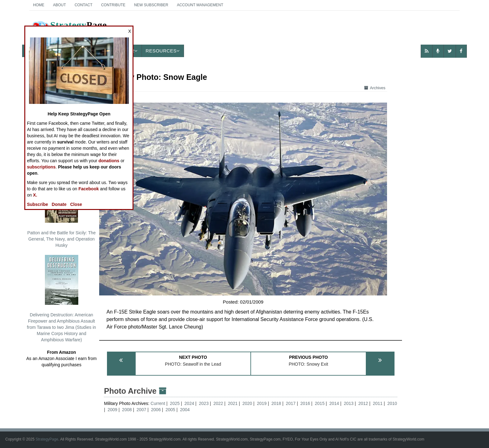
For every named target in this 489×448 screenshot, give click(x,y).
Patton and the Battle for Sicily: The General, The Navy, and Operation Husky (61, 210)
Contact (83, 5)
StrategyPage (47, 439)
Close (76, 204)
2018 (276, 403)
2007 (141, 410)
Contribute (113, 5)
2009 (112, 410)
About (59, 5)
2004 (185, 410)
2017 (291, 403)
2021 (233, 403)
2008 (127, 410)
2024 (189, 403)
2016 (305, 403)
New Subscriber (151, 5)
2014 (334, 403)
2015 (320, 403)
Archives (375, 88)
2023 (204, 403)
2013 (349, 403)
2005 (170, 410)
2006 (156, 410)
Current (159, 403)
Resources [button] (163, 51)
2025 (175, 403)
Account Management (200, 5)
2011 (378, 403)
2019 (262, 403)
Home (39, 5)
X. (35, 195)
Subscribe (37, 204)
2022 (218, 403)
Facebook (88, 189)
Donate (59, 204)
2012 (363, 403)
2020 (247, 403)
